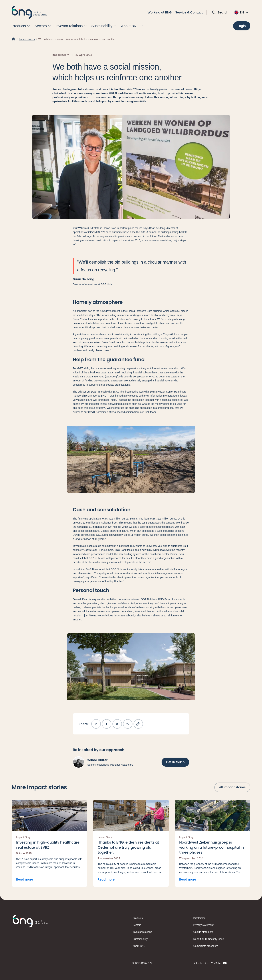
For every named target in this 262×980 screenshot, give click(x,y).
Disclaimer (199, 918)
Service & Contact (189, 12)
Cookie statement (203, 932)
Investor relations (142, 932)
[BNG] (29, 12)
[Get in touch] (175, 762)
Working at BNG (160, 12)
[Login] (242, 26)
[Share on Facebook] (107, 724)
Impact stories (27, 39)
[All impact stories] (232, 787)
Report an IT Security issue (209, 939)
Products (138, 918)
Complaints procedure (206, 946)
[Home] (13, 39)
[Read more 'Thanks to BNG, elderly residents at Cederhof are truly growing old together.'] (131, 843)
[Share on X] (117, 724)
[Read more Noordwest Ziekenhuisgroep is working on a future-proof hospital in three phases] (213, 843)
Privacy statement (204, 925)
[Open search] (220, 12)
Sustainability (140, 939)
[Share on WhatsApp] (128, 724)
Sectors (137, 925)
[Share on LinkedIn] (96, 724)
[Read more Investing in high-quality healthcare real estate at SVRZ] (49, 843)
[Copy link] (138, 724)
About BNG (139, 946)
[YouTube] (219, 963)
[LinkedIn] (201, 963)
